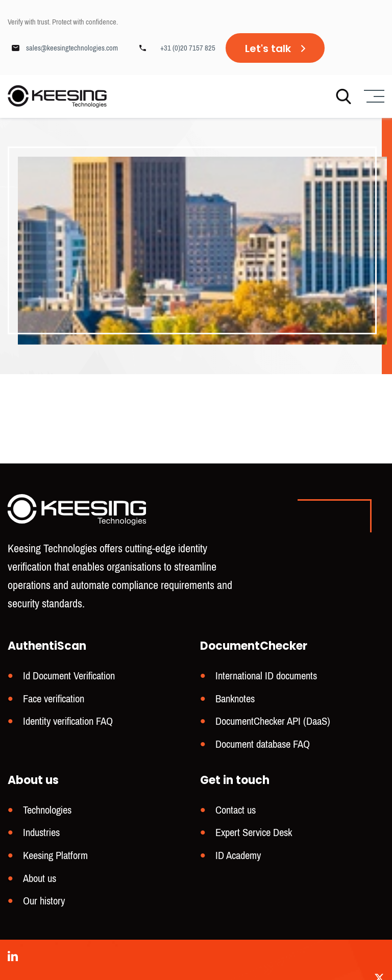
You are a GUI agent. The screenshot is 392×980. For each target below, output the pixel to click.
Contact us (236, 812)
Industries (41, 834)
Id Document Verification (69, 680)
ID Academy (238, 857)
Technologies (47, 812)
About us (40, 879)
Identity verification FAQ (68, 725)
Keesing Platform (55, 857)
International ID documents (266, 680)
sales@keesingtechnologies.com (72, 48)
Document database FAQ (263, 747)
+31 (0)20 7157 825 (188, 48)
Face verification (54, 703)
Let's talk (268, 48)
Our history (44, 901)
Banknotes (235, 703)
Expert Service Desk (254, 834)
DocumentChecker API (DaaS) (273, 725)
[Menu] (373, 97)
